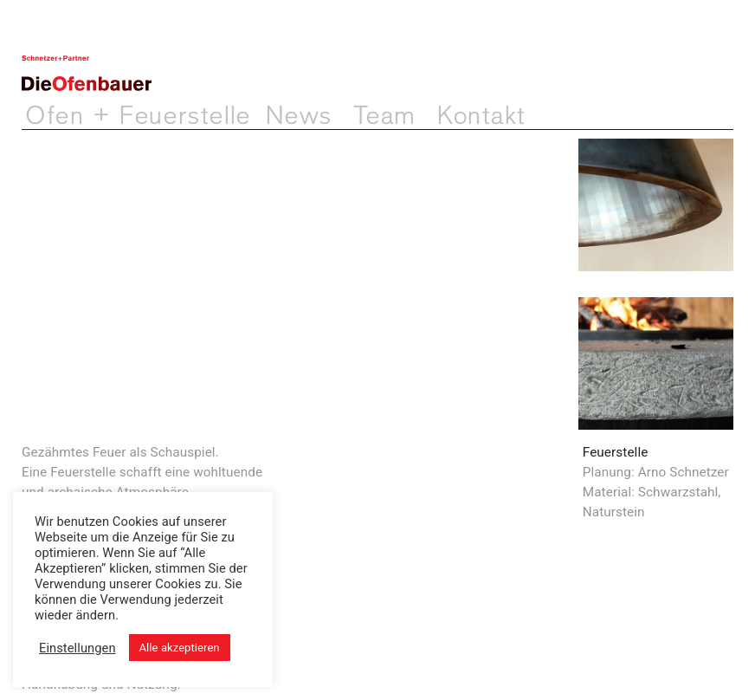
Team (384, 117)
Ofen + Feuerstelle (138, 117)
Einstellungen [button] (77, 648)
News (299, 117)
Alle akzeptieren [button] (180, 648)
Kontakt (481, 117)
